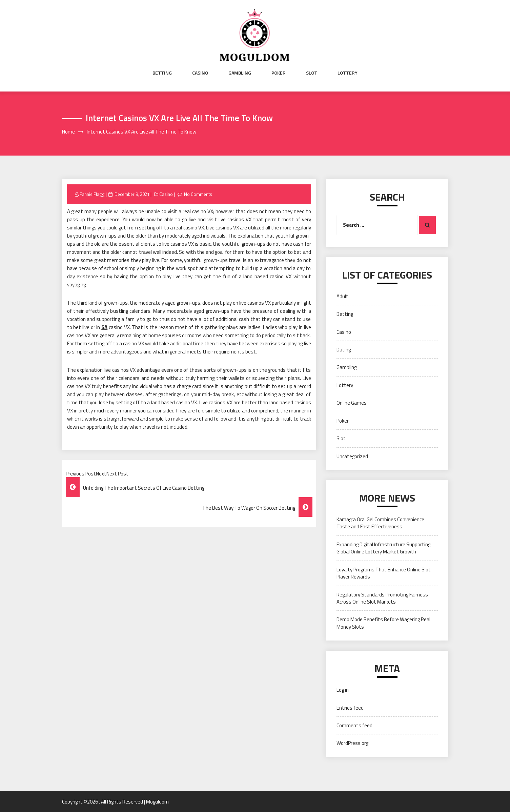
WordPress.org (352, 743)
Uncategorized (352, 456)
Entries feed (350, 708)
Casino (200, 73)
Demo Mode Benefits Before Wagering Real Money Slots (383, 623)
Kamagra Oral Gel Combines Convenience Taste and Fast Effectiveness (380, 523)
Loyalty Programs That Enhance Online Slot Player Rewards (384, 573)
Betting (162, 73)
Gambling (240, 73)
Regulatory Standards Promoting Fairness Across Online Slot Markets (382, 598)
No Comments (198, 194)
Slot (312, 73)
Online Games (352, 403)
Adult (342, 296)
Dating (344, 350)
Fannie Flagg (92, 194)
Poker (279, 73)
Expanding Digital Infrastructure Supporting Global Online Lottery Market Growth (383, 548)
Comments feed (354, 725)
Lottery (348, 73)
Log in (343, 690)
